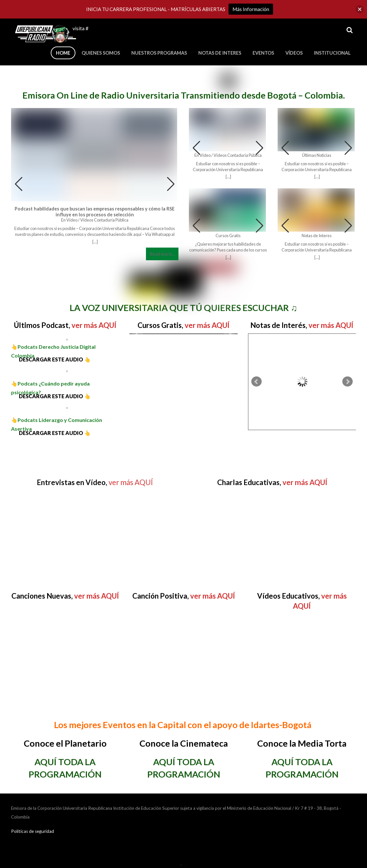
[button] (171, 184)
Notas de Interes (220, 53)
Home (63, 53)
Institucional (332, 53)
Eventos (263, 53)
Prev (138, 334)
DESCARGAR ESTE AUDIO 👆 (51, 359)
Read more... (162, 254)
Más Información (251, 9)
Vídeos (294, 53)
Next (229, 334)
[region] (65, 282)
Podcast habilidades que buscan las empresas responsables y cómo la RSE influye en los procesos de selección (95, 212)
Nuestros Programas (159, 53)
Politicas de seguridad (33, 831)
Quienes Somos (101, 53)
